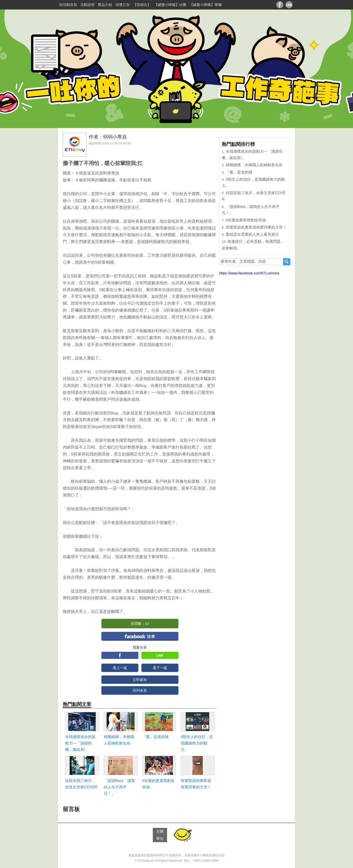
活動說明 (87, 5)
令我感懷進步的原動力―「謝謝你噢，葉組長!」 (80, 743)
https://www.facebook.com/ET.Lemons (249, 273)
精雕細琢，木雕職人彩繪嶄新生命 (119, 740)
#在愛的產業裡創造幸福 (158, 784)
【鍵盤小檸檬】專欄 (206, 5)
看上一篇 (120, 668)
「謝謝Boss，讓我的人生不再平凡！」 (119, 787)
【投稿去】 (142, 5)
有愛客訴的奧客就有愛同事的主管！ (196, 784)
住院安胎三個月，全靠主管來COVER (81, 784)
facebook (140, 636)
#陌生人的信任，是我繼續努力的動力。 (197, 743)
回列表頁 (140, 690)
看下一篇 (160, 668)
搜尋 (287, 262)
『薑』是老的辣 (155, 737)
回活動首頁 (68, 5)
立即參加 (140, 680)
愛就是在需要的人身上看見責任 (252, 234)
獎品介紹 (105, 5)
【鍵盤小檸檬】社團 (170, 5)
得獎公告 (123, 5)
